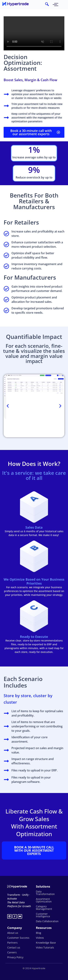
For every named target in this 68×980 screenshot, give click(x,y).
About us (13, 933)
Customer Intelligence (43, 915)
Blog (39, 933)
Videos (40, 938)
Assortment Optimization (44, 900)
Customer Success (18, 938)
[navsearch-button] (47, 5)
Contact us (14, 947)
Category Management (44, 908)
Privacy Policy (15, 957)
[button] (8, 406)
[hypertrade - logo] (15, 4)
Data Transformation (45, 893)
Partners (12, 943)
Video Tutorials (45, 947)
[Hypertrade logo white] (17, 886)
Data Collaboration (47, 921)
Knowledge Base (46, 943)
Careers (12, 952)
